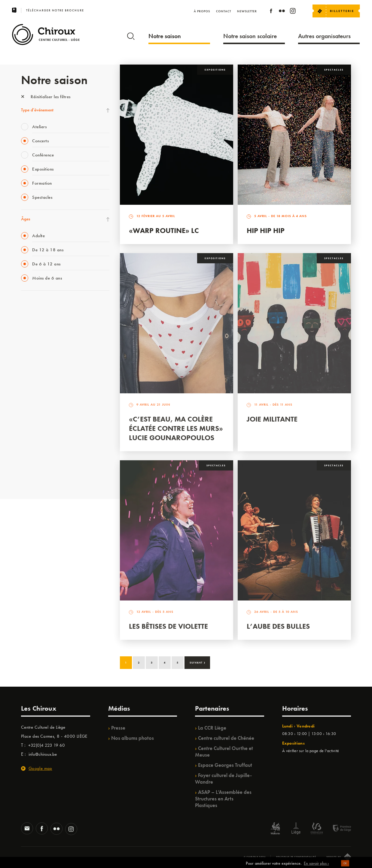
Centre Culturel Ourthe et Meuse (224, 752)
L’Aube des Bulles (278, 626)
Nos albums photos (133, 738)
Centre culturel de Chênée (226, 738)
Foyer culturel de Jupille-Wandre (223, 779)
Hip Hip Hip (266, 230)
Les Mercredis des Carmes (44, 330)
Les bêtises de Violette (168, 626)
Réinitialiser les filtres (46, 97)
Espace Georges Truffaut (225, 765)
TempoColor (32, 441)
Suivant (198, 662)
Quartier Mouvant (37, 404)
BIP (24, 380)
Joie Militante (272, 419)
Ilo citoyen (30, 429)
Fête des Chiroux (36, 306)
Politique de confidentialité (296, 857)
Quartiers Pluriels (36, 416)
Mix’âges (29, 343)
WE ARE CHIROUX (39, 466)
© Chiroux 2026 (255, 857)
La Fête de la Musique (41, 318)
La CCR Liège (212, 728)
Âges (26, 219)
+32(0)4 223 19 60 (47, 745)
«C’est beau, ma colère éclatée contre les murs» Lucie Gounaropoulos (176, 428)
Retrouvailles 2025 (38, 478)
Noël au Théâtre (35, 453)
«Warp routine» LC (164, 230)
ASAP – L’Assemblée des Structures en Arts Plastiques (223, 799)
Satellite (28, 367)
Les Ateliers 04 (34, 392)
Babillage (29, 355)
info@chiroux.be (43, 754)
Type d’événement (37, 110)
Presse (118, 728)
